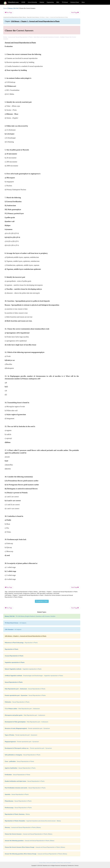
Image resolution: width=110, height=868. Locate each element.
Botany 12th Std (13, 8)
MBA (58, 2)
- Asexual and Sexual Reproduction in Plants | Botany (23, 827)
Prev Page (8, 13)
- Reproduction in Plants (21, 643)
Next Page (75, 13)
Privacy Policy (43, 863)
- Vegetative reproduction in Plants (23, 669)
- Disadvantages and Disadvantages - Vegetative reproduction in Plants (34, 676)
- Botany (17, 814)
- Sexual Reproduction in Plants (25, 689)
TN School (65, 2)
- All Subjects (16, 623)
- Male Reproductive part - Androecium (22, 709)
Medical (42, 2)
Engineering (50, 2)
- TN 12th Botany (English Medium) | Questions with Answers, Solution (30, 616)
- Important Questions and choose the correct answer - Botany (33, 821)
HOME (23, 2)
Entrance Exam (75, 2)
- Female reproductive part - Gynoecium (27, 728)
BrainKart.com (14, 2)
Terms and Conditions (52, 863)
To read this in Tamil (42, 601)
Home (5, 8)
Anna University (32, 2)
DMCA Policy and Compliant (64, 863)
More (83, 2)
